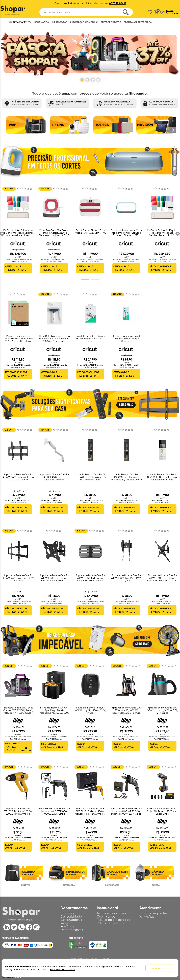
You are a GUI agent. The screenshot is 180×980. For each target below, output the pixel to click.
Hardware (68, 913)
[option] (25, 126)
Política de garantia (111, 923)
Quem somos (106, 917)
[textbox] (86, 12)
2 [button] (95, 280)
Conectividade (71, 917)
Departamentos (72, 930)
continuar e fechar (160, 968)
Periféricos (68, 926)
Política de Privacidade (62, 970)
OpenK (18, 977)
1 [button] (85, 280)
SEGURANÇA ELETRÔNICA (138, 22)
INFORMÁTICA (41, 22)
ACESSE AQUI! (117, 3)
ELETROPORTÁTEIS (111, 22)
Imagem (66, 923)
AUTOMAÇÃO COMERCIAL (84, 22)
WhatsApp (147, 917)
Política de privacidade (113, 920)
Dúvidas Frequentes (153, 913)
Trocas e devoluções (111, 913)
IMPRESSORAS (59, 22)
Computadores (71, 920)
